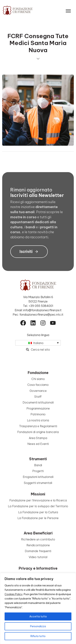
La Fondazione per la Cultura (38, 512)
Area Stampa (38, 438)
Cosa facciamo (38, 385)
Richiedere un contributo (38, 539)
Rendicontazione (38, 545)
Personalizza (38, 626)
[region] (38, 608)
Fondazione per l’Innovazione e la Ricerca (38, 500)
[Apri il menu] (68, 10)
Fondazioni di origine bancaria (38, 432)
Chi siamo (38, 379)
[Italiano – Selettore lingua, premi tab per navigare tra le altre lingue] (38, 343)
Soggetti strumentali (38, 483)
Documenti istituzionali (38, 402)
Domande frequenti (38, 551)
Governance (38, 391)
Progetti (38, 471)
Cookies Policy (14, 594)
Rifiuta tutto (38, 636)
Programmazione (38, 408)
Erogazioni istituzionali (38, 477)
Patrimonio (38, 414)
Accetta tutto (38, 616)
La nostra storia (38, 420)
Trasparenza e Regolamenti (38, 426)
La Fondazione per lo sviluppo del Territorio (38, 506)
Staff (38, 397)
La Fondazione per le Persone (38, 518)
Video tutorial (38, 557)
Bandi (38, 465)
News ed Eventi (38, 444)
